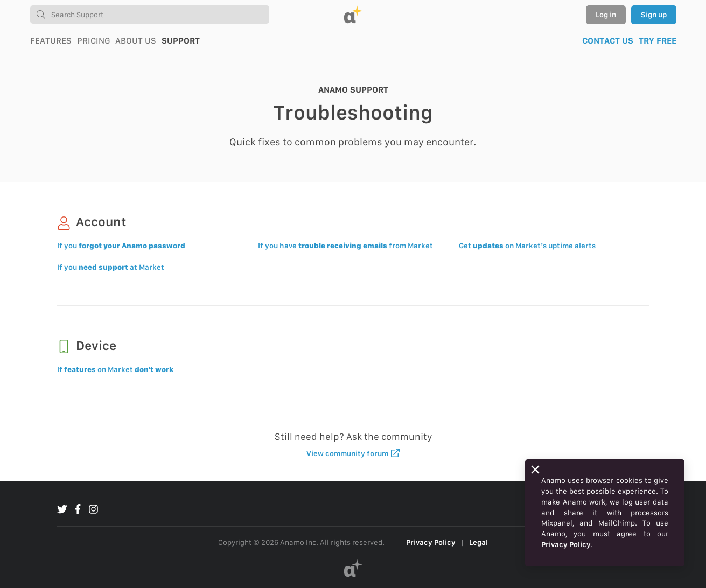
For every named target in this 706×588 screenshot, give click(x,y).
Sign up (654, 15)
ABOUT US (136, 41)
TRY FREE (658, 41)
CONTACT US (608, 41)
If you (121, 246)
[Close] (535, 470)
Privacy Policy (431, 542)
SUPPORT (181, 41)
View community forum (353, 453)
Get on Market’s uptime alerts (527, 246)
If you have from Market (345, 246)
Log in (606, 15)
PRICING (93, 41)
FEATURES (51, 41)
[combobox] (150, 15)
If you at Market (111, 267)
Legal (478, 542)
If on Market (116, 369)
